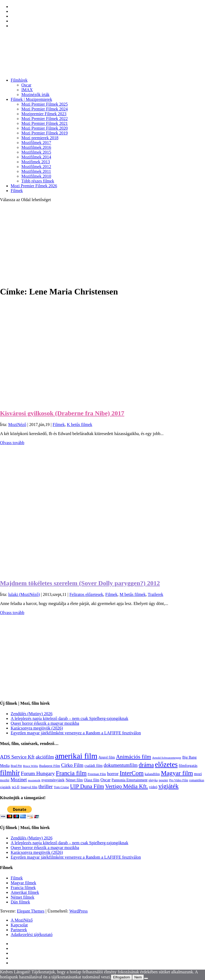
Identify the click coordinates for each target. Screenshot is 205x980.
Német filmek (22, 897)
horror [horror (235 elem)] (113, 774)
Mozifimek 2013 (36, 162)
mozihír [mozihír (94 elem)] (5, 780)
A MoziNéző (22, 920)
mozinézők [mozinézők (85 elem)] (34, 780)
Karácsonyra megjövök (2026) (37, 728)
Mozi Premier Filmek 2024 (45, 109)
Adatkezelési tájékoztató (32, 935)
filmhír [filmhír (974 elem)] (10, 773)
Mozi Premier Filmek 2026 (34, 186)
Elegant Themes (31, 911)
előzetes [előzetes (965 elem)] (166, 764)
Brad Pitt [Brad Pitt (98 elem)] (16, 766)
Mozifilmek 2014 (36, 157)
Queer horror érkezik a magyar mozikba (45, 723)
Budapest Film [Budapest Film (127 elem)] (50, 766)
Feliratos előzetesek (86, 594)
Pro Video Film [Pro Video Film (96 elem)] (179, 780)
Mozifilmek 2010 (36, 176)
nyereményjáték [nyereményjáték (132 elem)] (53, 780)
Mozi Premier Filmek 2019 (45, 133)
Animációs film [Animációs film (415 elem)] (133, 757)
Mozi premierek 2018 (40, 138)
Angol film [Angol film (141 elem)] (107, 757)
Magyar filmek (23, 883)
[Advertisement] (102, 244)
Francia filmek (23, 888)
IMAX (27, 90)
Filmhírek (19, 80)
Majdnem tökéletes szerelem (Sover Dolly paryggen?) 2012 (80, 583)
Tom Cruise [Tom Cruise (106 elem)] (62, 787)
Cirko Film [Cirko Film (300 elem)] (72, 765)
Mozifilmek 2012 (36, 167)
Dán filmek (20, 902)
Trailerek (155, 594)
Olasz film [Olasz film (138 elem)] (92, 780)
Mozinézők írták (35, 95)
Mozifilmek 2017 (36, 143)
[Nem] (146, 978)
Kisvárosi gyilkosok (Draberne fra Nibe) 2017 (62, 413)
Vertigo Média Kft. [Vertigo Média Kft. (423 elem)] (127, 786)
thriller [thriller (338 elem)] (46, 786)
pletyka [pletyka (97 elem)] (153, 780)
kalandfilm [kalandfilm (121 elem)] (152, 774)
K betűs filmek (79, 425)
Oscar (26, 85)
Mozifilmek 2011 (36, 171)
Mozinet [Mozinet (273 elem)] (19, 780)
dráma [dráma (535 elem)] (146, 765)
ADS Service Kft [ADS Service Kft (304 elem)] (17, 757)
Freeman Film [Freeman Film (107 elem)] (97, 774)
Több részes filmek (38, 181)
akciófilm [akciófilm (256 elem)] (45, 757)
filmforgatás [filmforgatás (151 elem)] (188, 766)
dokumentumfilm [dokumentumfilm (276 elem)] (121, 765)
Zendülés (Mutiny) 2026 (31, 714)
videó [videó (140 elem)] (153, 787)
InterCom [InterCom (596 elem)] (132, 773)
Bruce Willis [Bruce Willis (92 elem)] (31, 766)
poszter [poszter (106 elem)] (163, 780)
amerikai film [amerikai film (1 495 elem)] (76, 756)
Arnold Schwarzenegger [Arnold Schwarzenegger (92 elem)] (167, 758)
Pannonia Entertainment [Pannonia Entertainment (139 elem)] (130, 780)
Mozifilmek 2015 (36, 152)
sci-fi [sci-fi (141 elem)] (16, 787)
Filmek (17, 191)
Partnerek (19, 930)
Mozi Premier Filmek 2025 (45, 104)
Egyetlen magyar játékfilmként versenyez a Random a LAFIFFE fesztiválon (76, 733)
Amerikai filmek (25, 892)
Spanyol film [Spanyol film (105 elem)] (29, 787)
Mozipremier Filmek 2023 (44, 114)
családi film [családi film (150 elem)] (94, 766)
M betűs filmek (133, 594)
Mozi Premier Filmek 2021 (45, 123)
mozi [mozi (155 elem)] (198, 774)
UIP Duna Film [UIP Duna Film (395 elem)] (87, 786)
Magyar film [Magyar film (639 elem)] (177, 773)
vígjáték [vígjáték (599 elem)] (168, 786)
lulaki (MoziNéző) (24, 594)
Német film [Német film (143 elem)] (74, 780)
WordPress (79, 911)
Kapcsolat (19, 925)
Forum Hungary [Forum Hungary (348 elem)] (38, 773)
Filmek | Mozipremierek (31, 99)
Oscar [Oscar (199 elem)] (105, 780)
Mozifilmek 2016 (36, 147)
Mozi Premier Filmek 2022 (45, 119)
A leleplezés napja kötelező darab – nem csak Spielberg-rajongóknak (69, 718)
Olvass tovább (12, 443)
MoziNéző (17, 425)
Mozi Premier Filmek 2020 (45, 128)
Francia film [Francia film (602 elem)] (71, 773)
